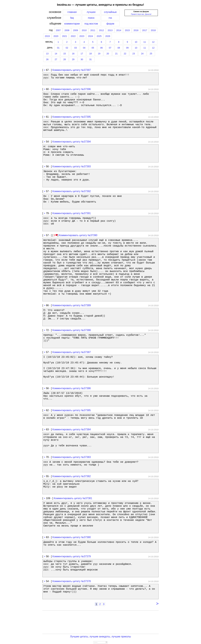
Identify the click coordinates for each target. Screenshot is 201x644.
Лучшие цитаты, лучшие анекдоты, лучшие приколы (100, 637)
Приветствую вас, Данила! (141, 14)
